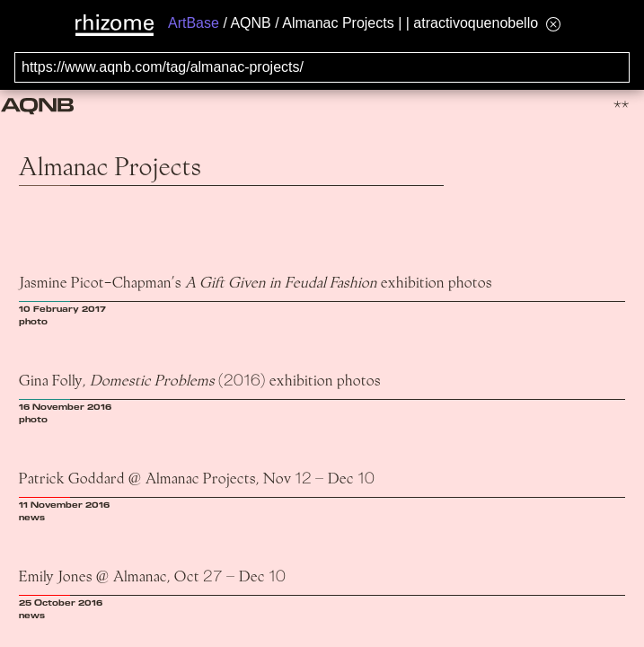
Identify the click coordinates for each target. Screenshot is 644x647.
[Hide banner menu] (553, 24)
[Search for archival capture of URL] (322, 67)
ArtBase (194, 23)
